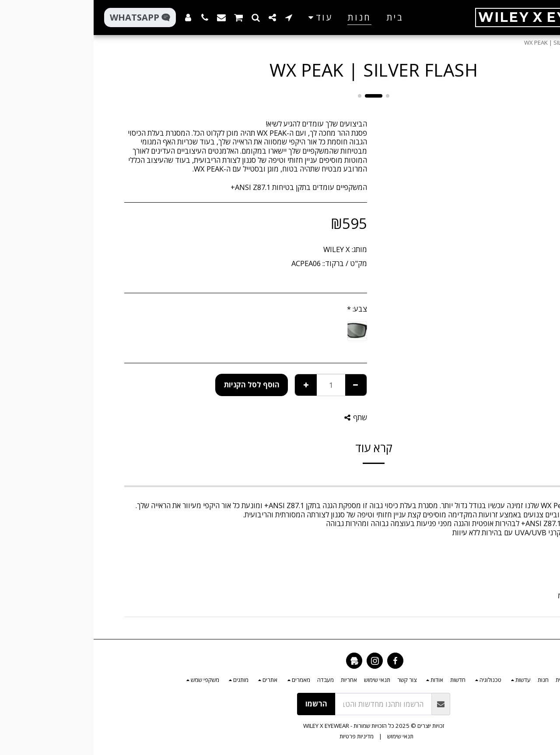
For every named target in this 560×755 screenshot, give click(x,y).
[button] (195, 17)
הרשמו (223, 704)
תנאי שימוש (307, 736)
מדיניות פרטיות (263, 736)
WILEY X (243, 249)
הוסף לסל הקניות (158, 385)
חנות (508, 42)
